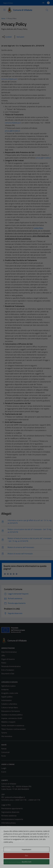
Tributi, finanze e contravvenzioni (13, 729)
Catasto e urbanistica (9, 704)
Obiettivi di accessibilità (10, 837)
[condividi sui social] (7, 37)
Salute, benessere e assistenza (13, 725)
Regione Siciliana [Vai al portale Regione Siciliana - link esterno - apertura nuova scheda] (8, 3)
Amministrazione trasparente (12, 819)
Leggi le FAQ (6, 805)
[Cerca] (47, 10)
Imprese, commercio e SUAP (12, 718)
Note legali (5, 830)
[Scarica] (26, 522)
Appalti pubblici (7, 697)
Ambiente (5, 689)
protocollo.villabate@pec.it (15, 797)
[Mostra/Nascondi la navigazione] (4, 10)
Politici (4, 663)
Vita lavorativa (7, 736)
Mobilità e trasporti (8, 722)
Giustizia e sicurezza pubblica (12, 715)
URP (3, 794)
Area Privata (6, 849)
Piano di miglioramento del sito (13, 841)
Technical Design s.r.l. (17, 862)
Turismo (4, 733)
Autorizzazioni (6, 700)
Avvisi (4, 756)
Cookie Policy (6, 826)
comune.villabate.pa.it (9, 79)
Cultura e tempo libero (10, 707)
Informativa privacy (8, 823)
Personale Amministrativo (11, 666)
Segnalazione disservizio (10, 812)
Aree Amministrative (9, 652)
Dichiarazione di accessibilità (12, 834)
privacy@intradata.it (13, 131)
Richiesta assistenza (9, 816)
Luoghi (4, 768)
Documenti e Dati (8, 674)
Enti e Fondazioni (8, 670)
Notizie (4, 749)
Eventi (4, 772)
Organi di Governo (8, 659)
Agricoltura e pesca (8, 686)
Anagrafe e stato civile (10, 693)
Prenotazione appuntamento (12, 808)
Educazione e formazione (11, 711)
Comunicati (5, 752)
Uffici (3, 656)
